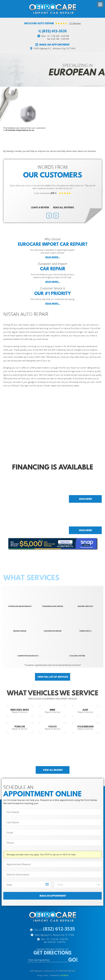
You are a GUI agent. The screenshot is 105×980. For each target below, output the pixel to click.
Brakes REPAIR (20, 631)
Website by (59, 976)
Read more (85, 499)
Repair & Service (20, 711)
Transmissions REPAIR (52, 606)
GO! (73, 960)
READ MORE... (53, 257)
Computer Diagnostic (28, 656)
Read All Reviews (64, 207)
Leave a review (40, 207)
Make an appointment (55, 45)
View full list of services (53, 677)
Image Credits (43, 975)
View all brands (53, 770)
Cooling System (77, 656)
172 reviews (75, 23)
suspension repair (53, 631)
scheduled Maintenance (20, 606)
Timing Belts (85, 631)
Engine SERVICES (85, 606)
